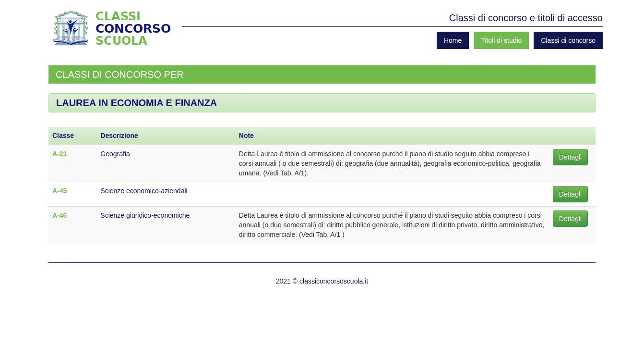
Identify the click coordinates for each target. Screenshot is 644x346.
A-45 (60, 191)
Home (453, 40)
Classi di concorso (568, 40)
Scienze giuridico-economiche (145, 215)
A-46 (60, 215)
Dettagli (570, 157)
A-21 (60, 154)
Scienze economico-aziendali (144, 191)
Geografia (115, 154)
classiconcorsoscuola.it (334, 281)
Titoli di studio (501, 40)
